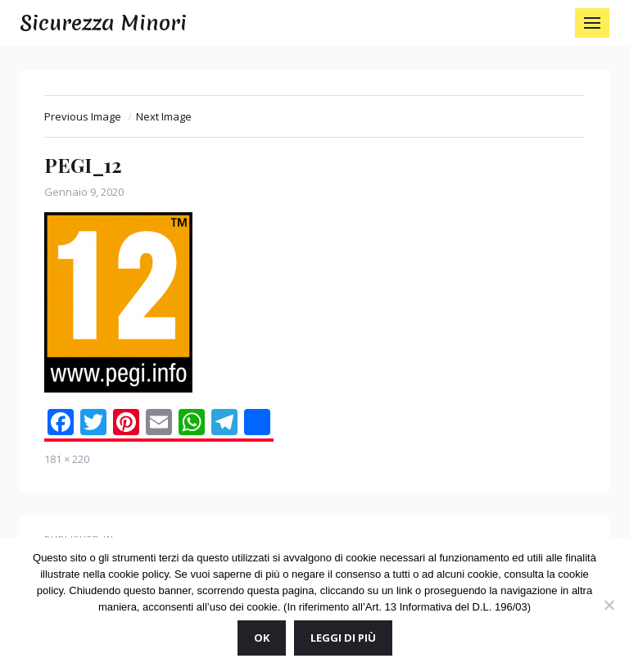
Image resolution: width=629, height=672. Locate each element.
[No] (609, 605)
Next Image (164, 116)
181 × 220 (67, 459)
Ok (262, 638)
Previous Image (83, 116)
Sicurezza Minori (103, 23)
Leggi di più (343, 638)
